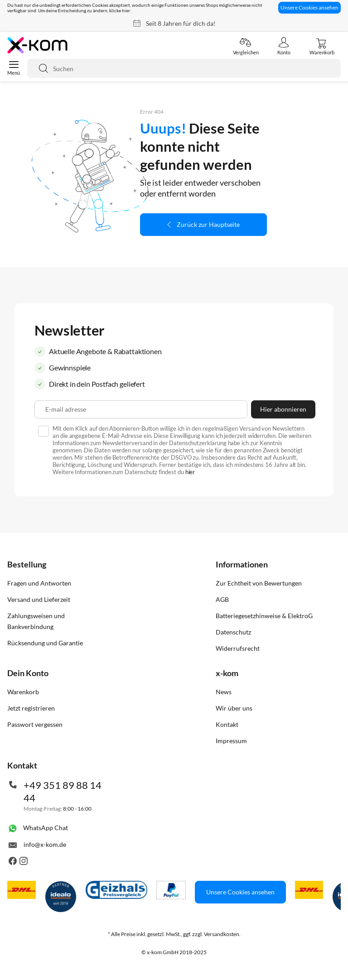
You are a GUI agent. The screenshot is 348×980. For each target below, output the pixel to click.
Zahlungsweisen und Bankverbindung (36, 621)
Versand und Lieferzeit (39, 599)
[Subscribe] (283, 409)
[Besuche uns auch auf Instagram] (24, 862)
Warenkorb (23, 692)
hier (190, 472)
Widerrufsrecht (238, 648)
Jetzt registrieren (31, 708)
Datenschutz (233, 632)
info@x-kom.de (45, 844)
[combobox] (184, 68)
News (224, 692)
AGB (222, 599)
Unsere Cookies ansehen (309, 7)
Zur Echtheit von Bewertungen (259, 583)
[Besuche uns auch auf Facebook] (13, 862)
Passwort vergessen (35, 724)
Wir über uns (234, 708)
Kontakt (227, 724)
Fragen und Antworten (39, 583)
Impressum (231, 741)
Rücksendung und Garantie (45, 643)
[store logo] (37, 45)
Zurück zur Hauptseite (208, 224)
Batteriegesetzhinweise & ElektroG (264, 616)
